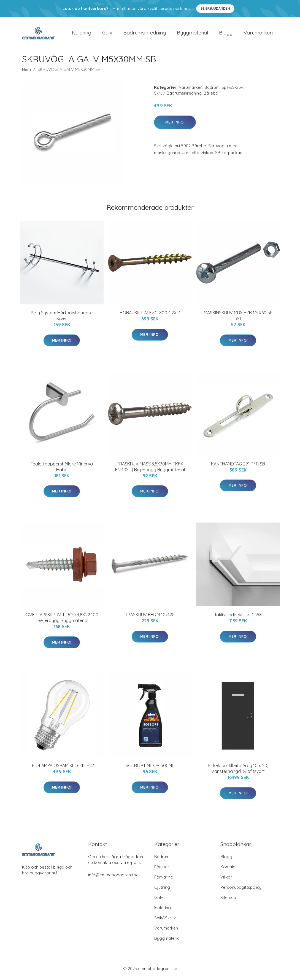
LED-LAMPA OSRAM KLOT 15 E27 (62, 767)
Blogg (226, 34)
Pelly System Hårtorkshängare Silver (62, 318)
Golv (107, 34)
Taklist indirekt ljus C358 (238, 617)
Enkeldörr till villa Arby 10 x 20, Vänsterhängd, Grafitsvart (238, 770)
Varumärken (258, 34)
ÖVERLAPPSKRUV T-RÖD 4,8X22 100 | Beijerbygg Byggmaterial (62, 619)
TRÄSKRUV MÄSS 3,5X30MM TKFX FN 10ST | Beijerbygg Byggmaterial (150, 468)
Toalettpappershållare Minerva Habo (62, 468)
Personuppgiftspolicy (241, 889)
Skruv (159, 95)
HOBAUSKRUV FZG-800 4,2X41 (150, 315)
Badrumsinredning (145, 34)
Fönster (162, 869)
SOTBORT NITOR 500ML (150, 767)
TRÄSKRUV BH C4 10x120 (150, 617)
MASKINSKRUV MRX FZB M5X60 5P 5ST (238, 318)
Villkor (226, 879)
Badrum (212, 89)
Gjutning (162, 889)
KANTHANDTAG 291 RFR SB (238, 465)
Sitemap (228, 899)
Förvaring (164, 879)
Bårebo (211, 95)
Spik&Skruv (232, 89)
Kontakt (228, 869)
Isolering (82, 34)
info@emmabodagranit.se (113, 877)
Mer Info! (175, 124)
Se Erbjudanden (215, 8)
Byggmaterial (192, 34)
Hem (26, 71)
